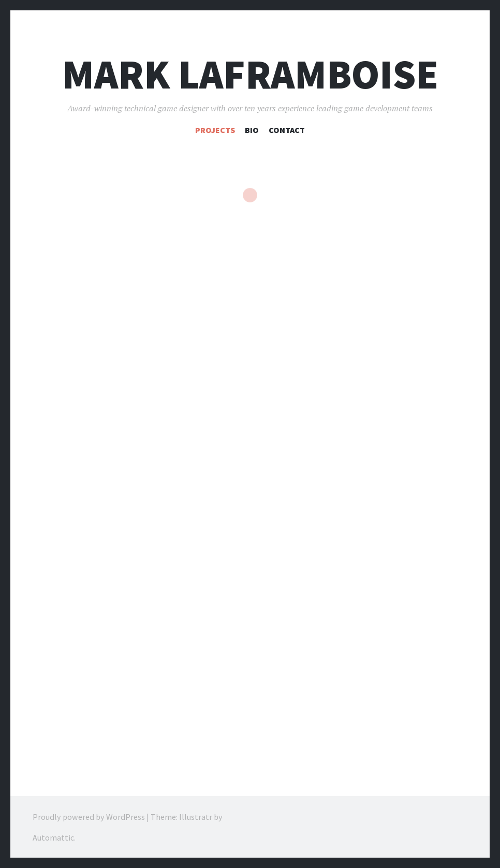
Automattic (53, 837)
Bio (252, 130)
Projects (215, 130)
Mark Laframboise (250, 74)
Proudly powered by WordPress (89, 816)
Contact (287, 130)
